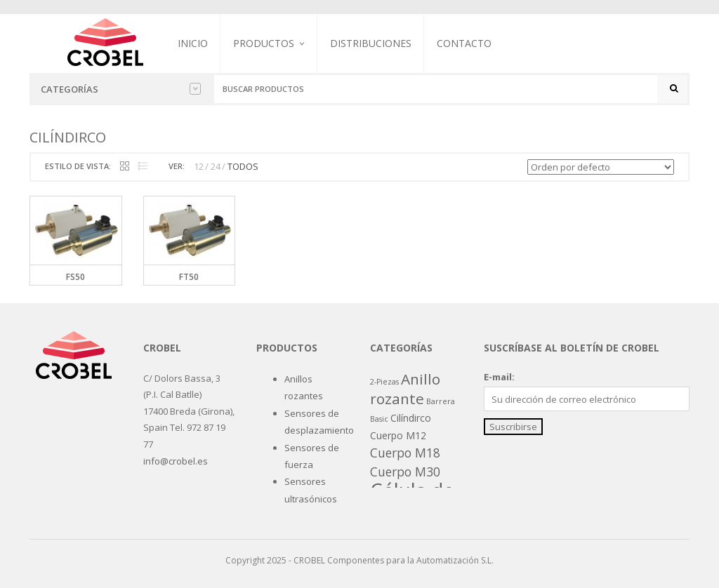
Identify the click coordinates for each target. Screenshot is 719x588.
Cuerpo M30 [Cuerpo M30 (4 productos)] (405, 472)
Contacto (464, 43)
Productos (264, 43)
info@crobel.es (176, 461)
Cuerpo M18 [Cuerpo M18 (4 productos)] (405, 453)
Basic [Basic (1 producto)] (379, 419)
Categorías (121, 89)
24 (216, 166)
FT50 (189, 277)
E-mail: (499, 377)
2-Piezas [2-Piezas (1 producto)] (384, 382)
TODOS (243, 166)
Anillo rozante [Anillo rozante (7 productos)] (405, 389)
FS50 (75, 277)
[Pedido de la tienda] (601, 167)
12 (199, 166)
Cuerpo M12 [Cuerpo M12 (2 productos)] (398, 435)
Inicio (193, 43)
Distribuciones (371, 43)
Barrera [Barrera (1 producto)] (441, 401)
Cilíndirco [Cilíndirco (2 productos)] (411, 418)
